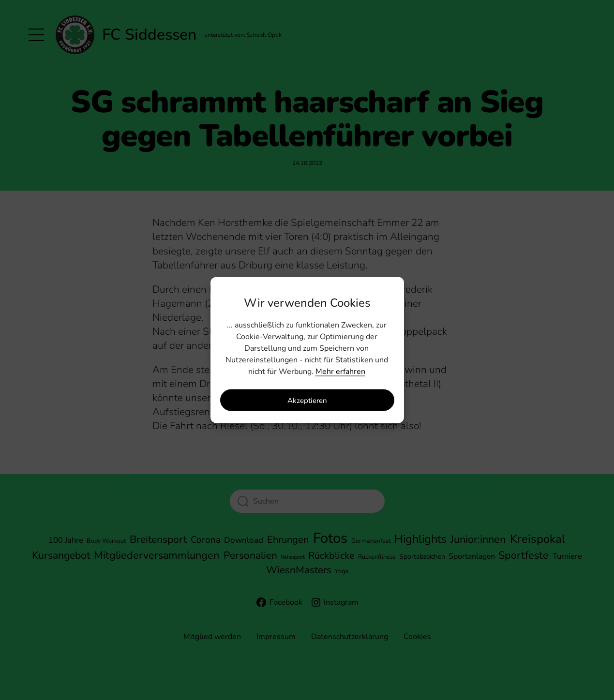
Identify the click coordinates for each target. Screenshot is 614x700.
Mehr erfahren (340, 372)
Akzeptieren (307, 400)
